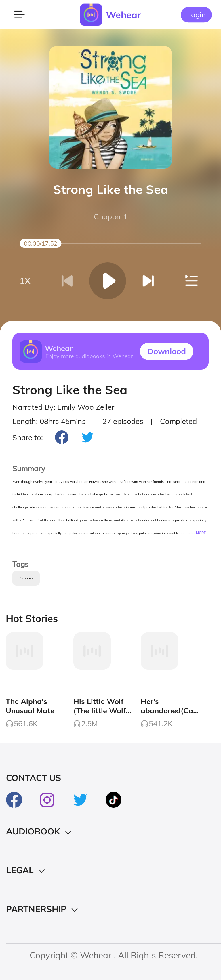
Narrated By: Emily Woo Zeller (63, 407)
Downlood (167, 351)
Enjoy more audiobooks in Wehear (89, 356)
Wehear (123, 15)
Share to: (28, 437)
